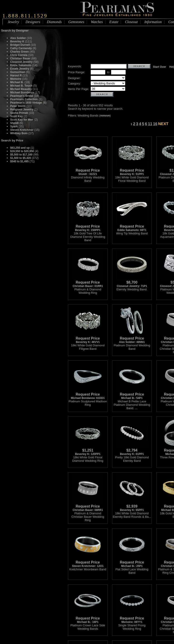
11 (150, 124)
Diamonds (54, 22)
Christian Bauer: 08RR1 (88, 507)
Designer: (74, 78)
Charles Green (19, 52)
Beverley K (17, 41)
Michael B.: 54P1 (132, 395)
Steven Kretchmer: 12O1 (88, 563)
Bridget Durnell (20, 45)
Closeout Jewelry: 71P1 (132, 283)
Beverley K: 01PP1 (132, 451)
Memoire (16, 79)
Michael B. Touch (21, 86)
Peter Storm (18, 106)
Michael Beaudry (21, 89)
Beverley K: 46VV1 (88, 339)
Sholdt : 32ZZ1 (88, 171)
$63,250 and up (20, 148)
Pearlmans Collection (24, 99)
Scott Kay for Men (22, 120)
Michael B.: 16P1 (88, 619)
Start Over (159, 67)
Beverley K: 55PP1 (132, 507)
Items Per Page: (79, 89)
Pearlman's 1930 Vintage (26, 103)
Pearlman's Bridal (22, 96)
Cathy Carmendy (21, 48)
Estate (114, 22)
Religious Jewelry (22, 109)
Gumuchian (18, 72)
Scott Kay (16, 116)
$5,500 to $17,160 (21, 155)
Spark (14, 126)
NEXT (163, 124)
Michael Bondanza (22, 92)
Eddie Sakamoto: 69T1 (132, 227)
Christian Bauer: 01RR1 (88, 283)
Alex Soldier (18, 38)
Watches (97, 22)
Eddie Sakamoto (21, 65)
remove (105, 116)
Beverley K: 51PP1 (132, 171)
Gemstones (76, 22)
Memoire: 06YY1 (132, 619)
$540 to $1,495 (19, 161)
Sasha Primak (19, 113)
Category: (74, 84)
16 (155, 124)
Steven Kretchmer (22, 130)
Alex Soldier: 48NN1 (132, 339)
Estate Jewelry (20, 69)
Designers (33, 22)
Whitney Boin (19, 133)
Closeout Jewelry (21, 62)
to (108, 72)
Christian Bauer (20, 58)
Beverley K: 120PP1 (88, 451)
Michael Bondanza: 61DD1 (88, 395)
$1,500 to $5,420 (21, 158)
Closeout (131, 22)
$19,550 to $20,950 (22, 151)
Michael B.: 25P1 (132, 563)
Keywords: (75, 66)
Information (153, 22)
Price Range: (76, 72)
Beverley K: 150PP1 (88, 227)
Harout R (16, 75)
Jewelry (13, 22)
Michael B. (17, 82)
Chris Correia (19, 55)
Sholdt (15, 123)
